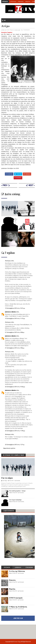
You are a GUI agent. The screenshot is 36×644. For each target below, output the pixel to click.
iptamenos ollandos (11, 312)
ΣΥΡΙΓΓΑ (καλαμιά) (16, 598)
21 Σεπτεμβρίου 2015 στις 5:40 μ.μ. (15, 348)
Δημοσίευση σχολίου (9, 448)
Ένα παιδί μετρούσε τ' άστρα (17, 491)
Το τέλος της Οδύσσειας (10, 1)
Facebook (9, 174)
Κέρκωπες (21, 1)
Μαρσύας (28, 1)
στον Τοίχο (18, 642)
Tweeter (18, 174)
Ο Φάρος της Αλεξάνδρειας (18, 607)
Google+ (27, 174)
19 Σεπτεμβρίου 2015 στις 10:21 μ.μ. (15, 308)
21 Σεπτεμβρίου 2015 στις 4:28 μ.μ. (15, 332)
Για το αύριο (7, 478)
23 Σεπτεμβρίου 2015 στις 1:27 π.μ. (15, 445)
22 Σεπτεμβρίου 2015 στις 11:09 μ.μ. (15, 431)
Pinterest (18, 178)
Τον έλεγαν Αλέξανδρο (15, 500)
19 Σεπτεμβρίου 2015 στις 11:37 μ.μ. (15, 318)
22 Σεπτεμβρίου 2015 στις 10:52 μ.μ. (15, 387)
